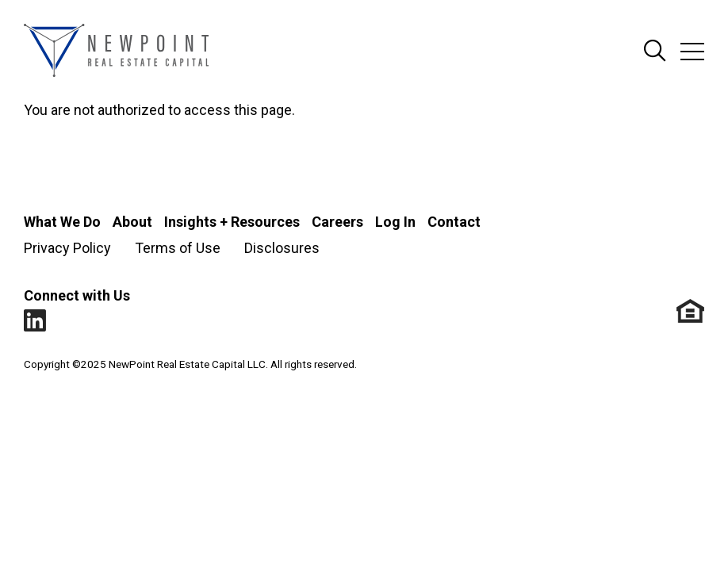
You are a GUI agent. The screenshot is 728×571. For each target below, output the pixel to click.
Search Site (655, 52)
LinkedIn (35, 321)
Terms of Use (178, 248)
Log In (395, 222)
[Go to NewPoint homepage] (116, 52)
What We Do (62, 222)
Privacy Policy (67, 248)
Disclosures (282, 248)
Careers (337, 222)
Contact (454, 222)
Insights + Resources (232, 222)
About (132, 222)
